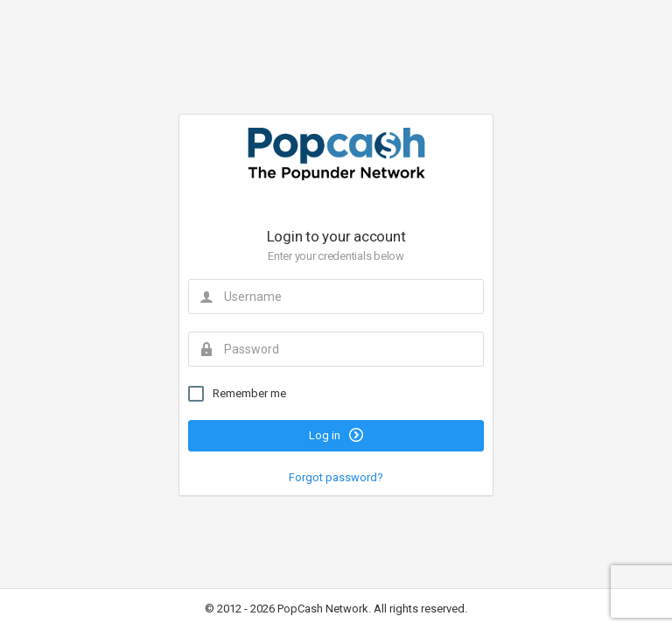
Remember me (237, 394)
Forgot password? (336, 477)
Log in (336, 435)
